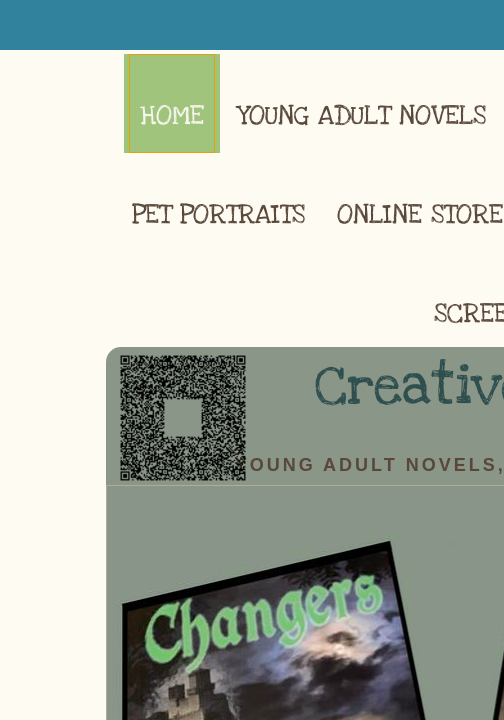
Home (172, 115)
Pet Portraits (218, 214)
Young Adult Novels (361, 115)
